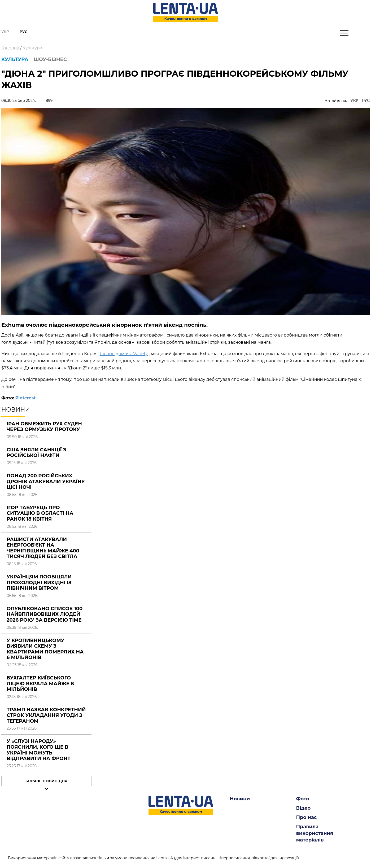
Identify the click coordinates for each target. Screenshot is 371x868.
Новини (240, 799)
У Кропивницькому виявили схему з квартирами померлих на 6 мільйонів (45, 649)
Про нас (307, 817)
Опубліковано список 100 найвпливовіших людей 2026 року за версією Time (45, 614)
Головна (10, 48)
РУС (366, 101)
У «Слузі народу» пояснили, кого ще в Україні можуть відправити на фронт (39, 750)
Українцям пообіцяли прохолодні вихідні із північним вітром (39, 583)
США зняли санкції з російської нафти (36, 453)
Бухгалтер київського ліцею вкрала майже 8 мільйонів (40, 684)
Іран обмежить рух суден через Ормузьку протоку (44, 427)
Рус (24, 32)
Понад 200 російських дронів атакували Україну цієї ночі (46, 481)
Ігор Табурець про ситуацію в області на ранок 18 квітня (40, 513)
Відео (304, 808)
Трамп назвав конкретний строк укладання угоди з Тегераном (46, 715)
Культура (32, 48)
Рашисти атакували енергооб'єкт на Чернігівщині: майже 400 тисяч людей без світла (43, 548)
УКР (355, 101)
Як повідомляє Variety (124, 354)
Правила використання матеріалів (315, 833)
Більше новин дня (47, 781)
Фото (303, 799)
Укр (5, 32)
